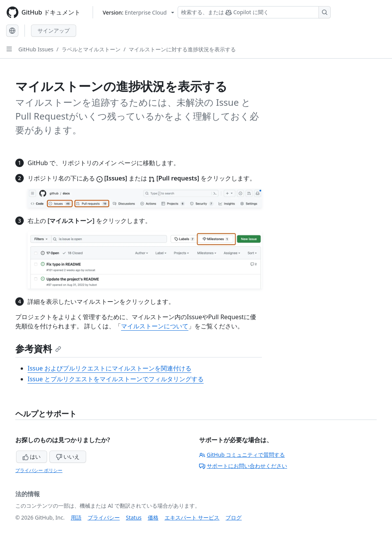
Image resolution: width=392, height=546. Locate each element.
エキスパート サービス (192, 517)
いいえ (68, 457)
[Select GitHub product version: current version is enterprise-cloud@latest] (138, 12)
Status (134, 517)
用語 (76, 517)
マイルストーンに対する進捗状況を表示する (182, 49)
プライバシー (104, 517)
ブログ (234, 517)
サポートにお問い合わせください (243, 466)
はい (32, 457)
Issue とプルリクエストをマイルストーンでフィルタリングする (116, 379)
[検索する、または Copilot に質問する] (254, 12)
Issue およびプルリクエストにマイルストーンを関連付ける (109, 368)
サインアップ (54, 30)
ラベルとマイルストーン (91, 49)
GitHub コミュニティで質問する (242, 455)
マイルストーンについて (155, 326)
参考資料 (38, 348)
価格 (153, 517)
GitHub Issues (36, 49)
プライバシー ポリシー (39, 470)
